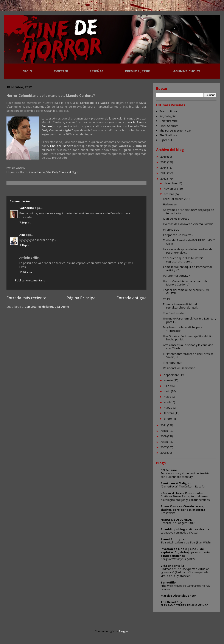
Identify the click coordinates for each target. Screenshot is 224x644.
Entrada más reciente (26, 298)
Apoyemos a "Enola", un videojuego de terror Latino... (189, 211)
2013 (164, 173)
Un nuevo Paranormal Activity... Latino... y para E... (190, 320)
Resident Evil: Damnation (179, 368)
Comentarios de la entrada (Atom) (47, 307)
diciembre (171, 183)
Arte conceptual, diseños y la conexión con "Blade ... (188, 347)
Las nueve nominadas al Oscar (180, 533)
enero (168, 419)
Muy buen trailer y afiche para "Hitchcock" (183, 329)
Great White (168, 513)
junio (167, 391)
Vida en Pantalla (172, 566)
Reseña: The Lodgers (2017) (178, 523)
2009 (164, 436)
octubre (169, 194)
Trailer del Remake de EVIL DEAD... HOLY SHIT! (189, 242)
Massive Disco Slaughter (178, 596)
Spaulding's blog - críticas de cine (185, 529)
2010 (164, 431)
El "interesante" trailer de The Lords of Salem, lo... (188, 355)
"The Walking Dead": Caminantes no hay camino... (185, 587)
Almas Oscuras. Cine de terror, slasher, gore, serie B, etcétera (183, 508)
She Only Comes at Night (62, 172)
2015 (164, 162)
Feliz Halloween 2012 (177, 199)
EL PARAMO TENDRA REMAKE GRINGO (185, 605)
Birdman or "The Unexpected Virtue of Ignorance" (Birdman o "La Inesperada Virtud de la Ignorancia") (185, 572)
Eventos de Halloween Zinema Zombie (188, 224)
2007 (164, 447)
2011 (164, 425)
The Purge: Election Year (175, 130)
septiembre (172, 375)
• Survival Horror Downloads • (182, 493)
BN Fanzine (169, 470)
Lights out (166, 140)
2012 (164, 178)
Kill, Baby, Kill (168, 116)
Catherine (27, 208)
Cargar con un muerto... (178, 235)
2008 (164, 442)
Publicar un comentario (30, 280)
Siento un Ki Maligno (176, 483)
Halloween (170, 204)
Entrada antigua (131, 298)
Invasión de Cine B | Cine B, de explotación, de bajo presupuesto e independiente (185, 552)
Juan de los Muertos (176, 219)
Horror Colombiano (33, 172)
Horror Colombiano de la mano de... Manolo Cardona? (186, 283)
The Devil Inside (173, 313)
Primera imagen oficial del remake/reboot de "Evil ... (181, 306)
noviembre (171, 189)
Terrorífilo (168, 582)
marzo (168, 408)
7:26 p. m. (25, 222)
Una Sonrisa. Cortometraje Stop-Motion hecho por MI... (189, 338)
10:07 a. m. (26, 272)
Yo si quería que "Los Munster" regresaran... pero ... (183, 260)
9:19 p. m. (25, 245)
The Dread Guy (171, 602)
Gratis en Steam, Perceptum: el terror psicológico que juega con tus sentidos (185, 498)
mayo (168, 397)
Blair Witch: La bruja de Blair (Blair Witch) (186, 542)
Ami (22, 235)
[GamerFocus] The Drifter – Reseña (183, 486)
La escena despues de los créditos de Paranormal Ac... (188, 251)
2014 (164, 168)
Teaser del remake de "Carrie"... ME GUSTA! (186, 292)
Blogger (124, 631)
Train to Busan (169, 111)
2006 (164, 453)
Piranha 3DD (171, 230)
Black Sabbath (169, 126)
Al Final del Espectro (60, 146)
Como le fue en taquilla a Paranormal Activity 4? (187, 268)
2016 (164, 157)
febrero (169, 413)
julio (167, 386)
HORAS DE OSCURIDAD (177, 520)
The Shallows (168, 135)
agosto (169, 380)
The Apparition (173, 363)
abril (167, 402)
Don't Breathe (169, 121)
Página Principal (82, 298)
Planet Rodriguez (173, 539)
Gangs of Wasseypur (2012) (178, 559)
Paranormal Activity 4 (177, 276)
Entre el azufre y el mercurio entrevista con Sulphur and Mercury (185, 475)
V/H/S (167, 299)
